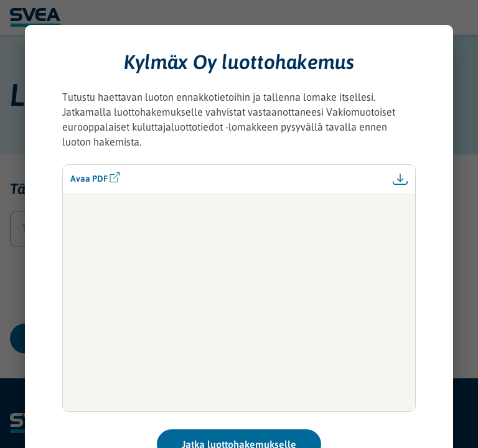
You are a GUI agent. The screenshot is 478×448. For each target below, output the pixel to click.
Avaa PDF (95, 178)
